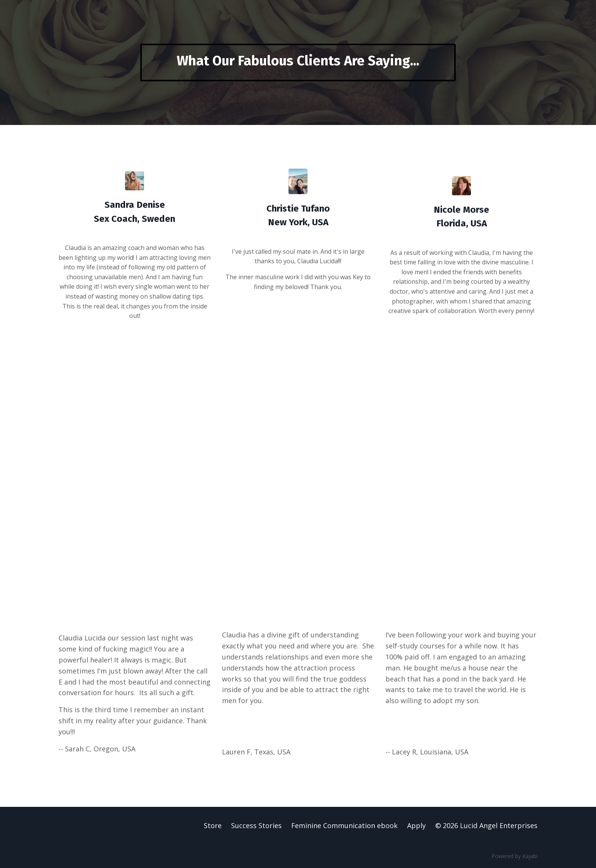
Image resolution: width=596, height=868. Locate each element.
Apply (416, 825)
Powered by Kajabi (514, 856)
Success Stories (256, 825)
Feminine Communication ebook (344, 825)
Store (213, 825)
